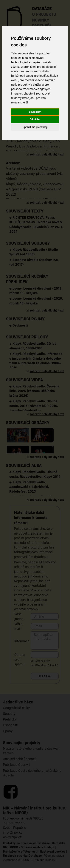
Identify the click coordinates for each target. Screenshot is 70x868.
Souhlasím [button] (35, 112)
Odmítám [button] (35, 119)
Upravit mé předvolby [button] (35, 127)
